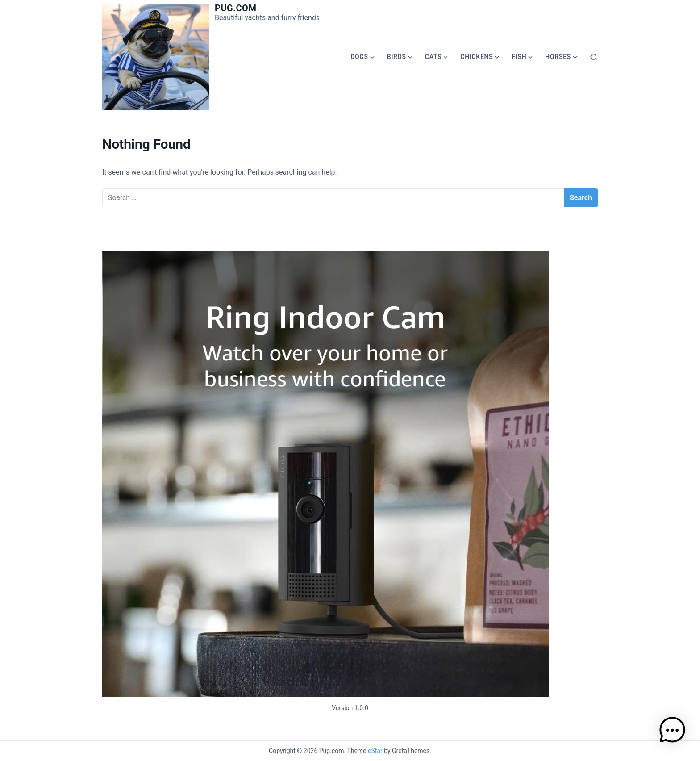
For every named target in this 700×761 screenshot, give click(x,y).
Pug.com (235, 8)
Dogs (359, 57)
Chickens (477, 57)
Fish (519, 57)
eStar (375, 751)
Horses (558, 57)
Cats (433, 57)
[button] (672, 732)
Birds (397, 57)
